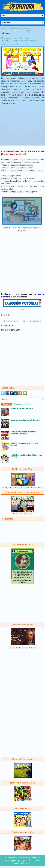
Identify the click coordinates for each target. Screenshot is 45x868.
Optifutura (7, 44)
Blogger (34, 648)
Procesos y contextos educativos (19, 29)
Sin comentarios (22, 44)
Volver (22, 310)
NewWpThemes (16, 860)
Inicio (4, 29)
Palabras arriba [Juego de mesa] (22, 408)
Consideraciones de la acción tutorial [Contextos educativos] (19, 39)
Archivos (28, 404)
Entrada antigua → (37, 321)
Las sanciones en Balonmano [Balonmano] (25, 420)
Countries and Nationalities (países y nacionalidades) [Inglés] (23, 433)
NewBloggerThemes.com (23, 864)
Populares (7, 404)
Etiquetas (18, 404)
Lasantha (37, 860)
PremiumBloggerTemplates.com (22, 862)
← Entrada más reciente (10, 321)
